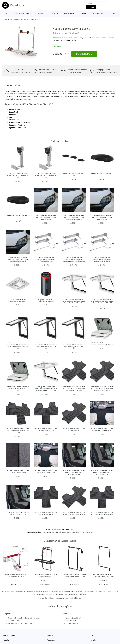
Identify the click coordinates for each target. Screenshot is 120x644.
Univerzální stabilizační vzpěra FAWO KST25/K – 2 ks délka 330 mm (18, 175)
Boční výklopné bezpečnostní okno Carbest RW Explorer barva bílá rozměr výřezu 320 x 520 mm (46, 389)
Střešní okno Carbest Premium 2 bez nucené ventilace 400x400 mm (18, 389)
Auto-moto (54, 14)
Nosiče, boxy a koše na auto (76, 532)
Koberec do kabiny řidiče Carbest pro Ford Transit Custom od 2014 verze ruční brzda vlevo (74, 389)
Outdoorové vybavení (21, 14)
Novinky (6, 640)
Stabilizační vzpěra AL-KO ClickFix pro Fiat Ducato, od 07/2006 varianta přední (102, 259)
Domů (6, 14)
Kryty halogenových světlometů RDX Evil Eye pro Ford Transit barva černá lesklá (46, 217)
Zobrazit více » (71, 41)
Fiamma (110, 38)
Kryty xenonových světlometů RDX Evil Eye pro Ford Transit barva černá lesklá (102, 217)
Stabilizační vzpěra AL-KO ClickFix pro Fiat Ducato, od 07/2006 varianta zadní (46, 259)
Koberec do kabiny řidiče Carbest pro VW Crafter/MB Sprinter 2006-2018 (18, 430)
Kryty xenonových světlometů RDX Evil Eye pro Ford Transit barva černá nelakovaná (18, 259)
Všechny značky (9, 635)
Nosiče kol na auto (60, 532)
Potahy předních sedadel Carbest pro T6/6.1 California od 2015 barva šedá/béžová (74, 472)
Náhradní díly (98, 14)
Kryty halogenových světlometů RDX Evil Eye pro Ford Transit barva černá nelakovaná (74, 217)
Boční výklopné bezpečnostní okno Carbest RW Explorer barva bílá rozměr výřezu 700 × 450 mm (74, 301)
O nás (92, 635)
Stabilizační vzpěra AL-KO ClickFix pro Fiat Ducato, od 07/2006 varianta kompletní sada (74, 259)
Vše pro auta (89, 532)
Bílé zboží (111, 14)
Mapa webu (51, 640)
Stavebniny (40, 14)
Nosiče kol (50, 532)
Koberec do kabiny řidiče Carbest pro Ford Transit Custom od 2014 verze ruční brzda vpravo (102, 389)
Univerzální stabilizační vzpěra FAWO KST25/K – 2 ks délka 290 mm (46, 175)
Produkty (11, 19)
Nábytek (84, 14)
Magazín (50, 635)
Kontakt (93, 640)
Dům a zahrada (69, 14)
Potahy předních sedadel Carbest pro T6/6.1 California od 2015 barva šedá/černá (102, 472)
